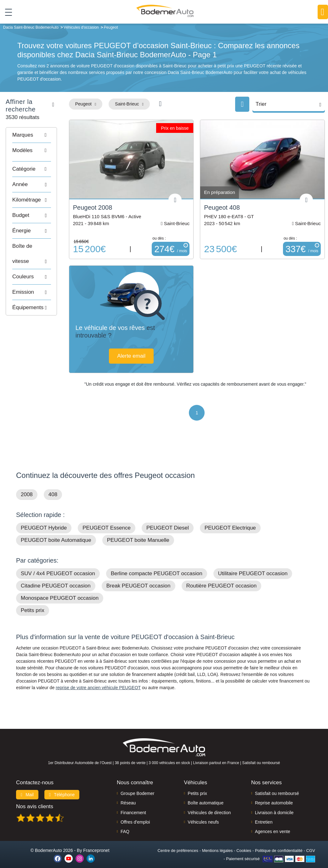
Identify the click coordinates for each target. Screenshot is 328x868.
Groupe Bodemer (137, 785)
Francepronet (96, 842)
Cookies (244, 842)
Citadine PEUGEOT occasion (56, 577)
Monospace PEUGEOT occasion (60, 589)
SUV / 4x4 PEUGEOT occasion (58, 565)
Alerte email (164, 342)
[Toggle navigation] (6, 12)
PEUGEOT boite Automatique (56, 531)
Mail (27, 786)
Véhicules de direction (209, 804)
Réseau (128, 794)
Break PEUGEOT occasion (139, 577)
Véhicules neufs (203, 813)
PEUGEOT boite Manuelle (138, 531)
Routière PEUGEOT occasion (222, 577)
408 (53, 486)
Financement (133, 804)
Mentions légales (218, 842)
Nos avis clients (35, 798)
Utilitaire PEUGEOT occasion (253, 565)
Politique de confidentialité (279, 842)
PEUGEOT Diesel (168, 519)
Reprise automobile (274, 794)
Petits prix (33, 601)
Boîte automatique (206, 794)
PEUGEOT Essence (107, 519)
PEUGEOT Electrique (230, 519)
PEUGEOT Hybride (44, 519)
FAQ (125, 823)
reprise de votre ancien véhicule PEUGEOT (98, 679)
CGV (311, 842)
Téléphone (62, 786)
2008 (27, 486)
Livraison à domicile (274, 804)
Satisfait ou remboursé (277, 785)
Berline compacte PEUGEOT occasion (157, 565)
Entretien (264, 813)
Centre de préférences (178, 842)
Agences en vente (273, 823)
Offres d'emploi (135, 813)
